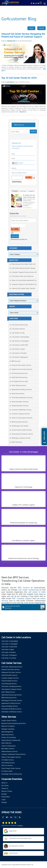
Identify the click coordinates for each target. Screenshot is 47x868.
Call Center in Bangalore (20, 357)
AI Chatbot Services (8, 760)
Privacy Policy (6, 797)
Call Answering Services (20, 373)
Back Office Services (8, 749)
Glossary (4, 794)
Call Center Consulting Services (11, 686)
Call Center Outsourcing (20, 325)
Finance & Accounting (9, 737)
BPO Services (16, 361)
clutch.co (20, 825)
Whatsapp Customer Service (21, 438)
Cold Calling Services (8, 763)
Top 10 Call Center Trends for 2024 (19, 78)
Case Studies (23, 191)
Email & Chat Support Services (22, 418)
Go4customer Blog (19, 19)
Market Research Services (20, 406)
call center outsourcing (29, 590)
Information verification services (12, 712)
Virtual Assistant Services (9, 681)
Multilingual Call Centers (20, 426)
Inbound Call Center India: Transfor (23, 288)
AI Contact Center (7, 771)
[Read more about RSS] (20, 818)
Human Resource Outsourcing (11, 740)
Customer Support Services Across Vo (24, 272)
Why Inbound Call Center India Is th (24, 264)
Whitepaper (15, 191)
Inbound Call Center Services (21, 365)
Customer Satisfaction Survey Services (13, 754)
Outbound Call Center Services (22, 369)
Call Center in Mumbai (19, 353)
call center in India (37, 592)
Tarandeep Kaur (11, 41)
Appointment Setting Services (22, 390)
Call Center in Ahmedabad (20, 337)
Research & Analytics (8, 726)
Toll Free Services (7, 766)
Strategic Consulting (8, 729)
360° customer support (22, 599)
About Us (4, 783)
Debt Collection (17, 442)
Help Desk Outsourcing (19, 377)
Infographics (31, 191)
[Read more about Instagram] (15, 818)
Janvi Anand (10, 82)
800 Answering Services (20, 422)
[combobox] (15, 163)
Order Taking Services (19, 385)
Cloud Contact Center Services (22, 430)
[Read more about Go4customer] (11, 3)
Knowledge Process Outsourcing (12, 774)
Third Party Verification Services (22, 398)
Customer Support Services (21, 414)
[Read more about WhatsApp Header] (41, 3)
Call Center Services (18, 329)
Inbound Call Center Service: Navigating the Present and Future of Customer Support (23, 35)
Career (4, 800)
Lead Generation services (9, 675)
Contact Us (5, 788)
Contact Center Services (9, 721)
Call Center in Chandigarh (20, 341)
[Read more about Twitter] (7, 818)
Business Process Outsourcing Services (14, 723)
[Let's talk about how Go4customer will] (4, 628)
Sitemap (4, 802)
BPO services (24, 588)
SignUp (41, 28)
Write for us (19, 125)
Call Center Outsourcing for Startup (23, 268)
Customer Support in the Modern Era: (24, 284)
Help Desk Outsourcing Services (12, 695)
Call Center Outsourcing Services (12, 667)
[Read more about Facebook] (3, 818)
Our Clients (5, 786)
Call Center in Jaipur (18, 349)
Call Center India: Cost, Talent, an (23, 276)
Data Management (7, 732)
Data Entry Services (18, 394)
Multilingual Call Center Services (12, 701)
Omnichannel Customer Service (22, 434)
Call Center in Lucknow (9, 658)
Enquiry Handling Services (10, 706)
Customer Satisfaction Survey (21, 410)
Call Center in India (18, 333)
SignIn (31, 28)
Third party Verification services (11, 709)
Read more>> (23, 112)
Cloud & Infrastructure (9, 746)
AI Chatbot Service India (20, 381)
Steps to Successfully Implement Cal (24, 280)
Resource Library (7, 791)
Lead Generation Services (20, 402)
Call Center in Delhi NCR (20, 345)
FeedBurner (23, 239)
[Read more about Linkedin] (11, 818)
